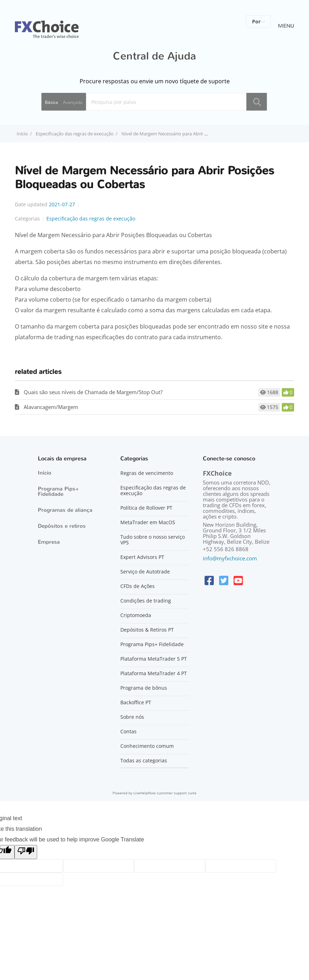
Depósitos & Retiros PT (147, 630)
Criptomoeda (136, 615)
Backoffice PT (136, 702)
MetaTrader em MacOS (148, 522)
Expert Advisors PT (142, 557)
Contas (128, 732)
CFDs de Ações (138, 586)
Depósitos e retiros (62, 526)
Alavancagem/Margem (51, 407)
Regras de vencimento (147, 473)
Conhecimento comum (147, 746)
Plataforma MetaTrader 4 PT (154, 673)
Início (45, 473)
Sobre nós (132, 717)
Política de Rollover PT (146, 508)
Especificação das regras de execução (75, 134)
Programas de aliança (65, 510)
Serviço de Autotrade (145, 572)
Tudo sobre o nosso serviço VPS (153, 540)
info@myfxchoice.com (230, 558)
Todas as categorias (144, 761)
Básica (51, 102)
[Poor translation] (26, 852)
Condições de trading (146, 601)
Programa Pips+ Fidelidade (58, 491)
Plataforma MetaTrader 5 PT (154, 659)
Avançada (73, 102)
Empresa (49, 542)
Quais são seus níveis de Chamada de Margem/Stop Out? (93, 392)
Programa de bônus (144, 688)
